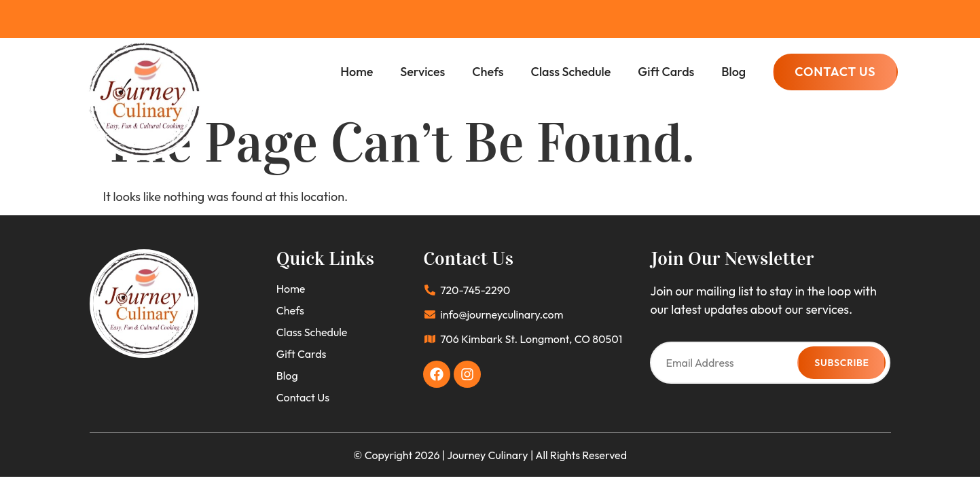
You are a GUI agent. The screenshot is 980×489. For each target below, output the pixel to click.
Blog (733, 72)
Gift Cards (666, 72)
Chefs (488, 72)
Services (422, 72)
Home (357, 72)
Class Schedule (571, 72)
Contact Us (303, 397)
